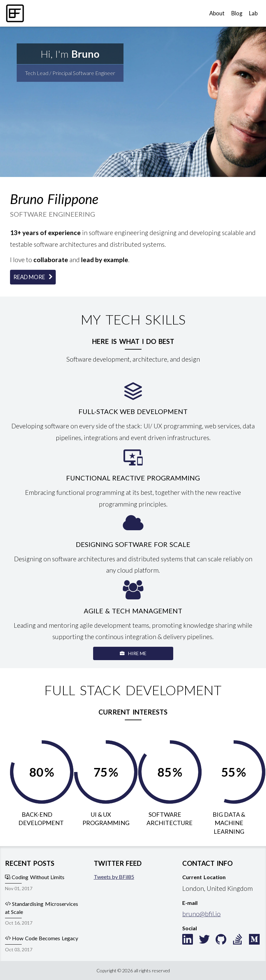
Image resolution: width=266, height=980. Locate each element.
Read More (33, 277)
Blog (237, 13)
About (217, 13)
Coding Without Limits (35, 877)
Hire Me (133, 653)
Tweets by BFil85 (114, 877)
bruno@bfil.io (201, 914)
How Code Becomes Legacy (42, 938)
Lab (253, 13)
